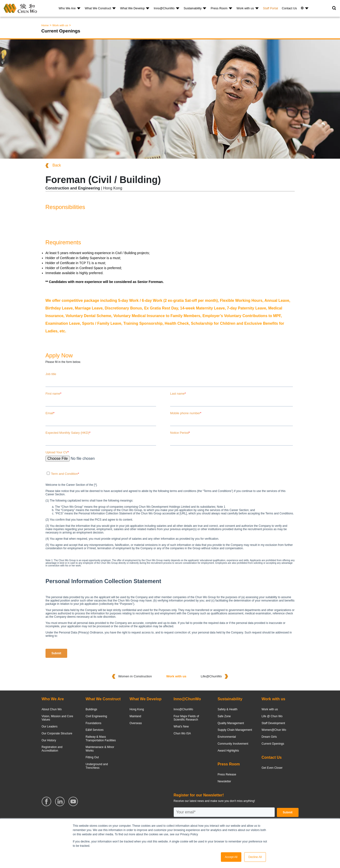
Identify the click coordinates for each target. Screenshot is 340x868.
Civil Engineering (96, 716)
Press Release (227, 774)
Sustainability (193, 8)
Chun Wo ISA (182, 733)
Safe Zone (224, 716)
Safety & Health (227, 709)
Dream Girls (269, 737)
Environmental (227, 737)
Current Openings (273, 744)
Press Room (219, 8)
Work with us (245, 8)
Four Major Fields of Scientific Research (186, 718)
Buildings (91, 709)
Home (45, 25)
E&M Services (94, 730)
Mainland (135, 716)
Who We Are (67, 8)
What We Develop (132, 8)
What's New (181, 727)
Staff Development (273, 723)
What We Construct (98, 8)
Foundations (93, 723)
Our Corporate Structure (57, 733)
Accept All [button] (231, 857)
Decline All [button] (255, 857)
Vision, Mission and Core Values (58, 718)
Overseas (136, 723)
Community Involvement (233, 744)
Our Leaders (50, 727)
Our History (49, 740)
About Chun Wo (52, 709)
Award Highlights (228, 751)
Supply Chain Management (235, 730)
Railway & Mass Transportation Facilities (101, 738)
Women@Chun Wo (274, 730)
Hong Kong (137, 709)
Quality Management (231, 723)
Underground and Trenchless (97, 766)
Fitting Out (92, 757)
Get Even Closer (272, 768)
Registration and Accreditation (52, 749)
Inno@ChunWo (164, 8)
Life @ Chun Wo (272, 716)
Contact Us (289, 8)
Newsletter (224, 781)
